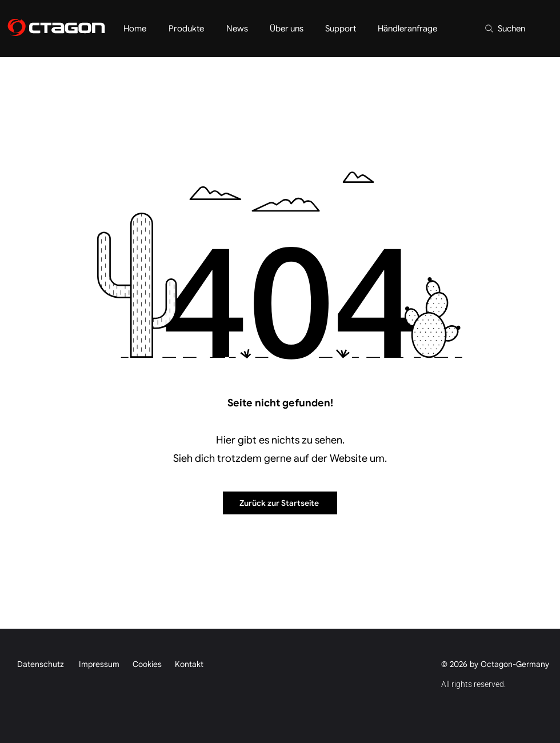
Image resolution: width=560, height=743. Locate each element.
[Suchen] (504, 29)
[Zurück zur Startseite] (280, 503)
